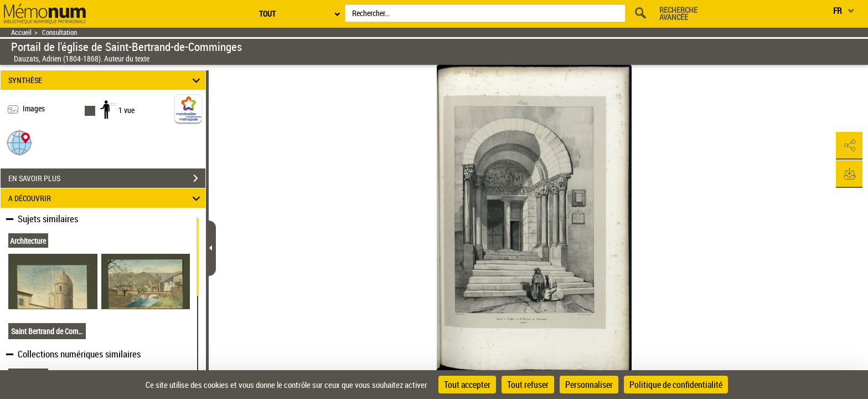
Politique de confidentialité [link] (676, 385)
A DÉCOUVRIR (106, 198)
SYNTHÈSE (106, 80)
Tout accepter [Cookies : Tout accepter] (467, 385)
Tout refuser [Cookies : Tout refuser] (528, 385)
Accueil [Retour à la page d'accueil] (21, 32)
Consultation (60, 32)
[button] (19, 142)
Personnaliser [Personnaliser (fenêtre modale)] (589, 385)
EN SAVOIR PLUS (107, 178)
